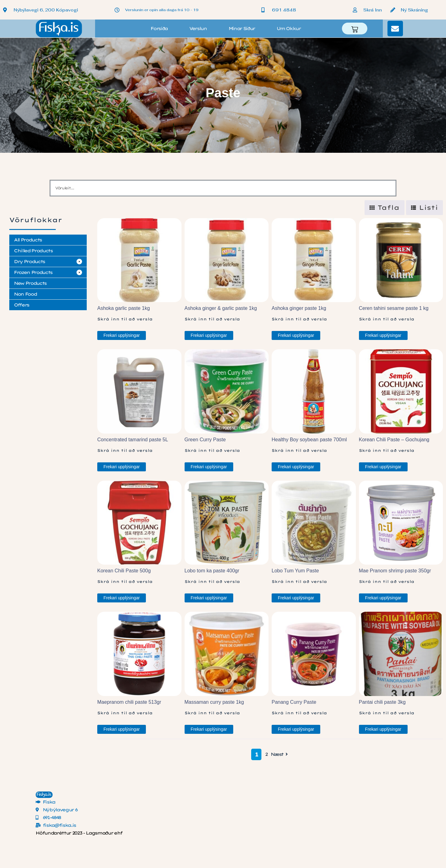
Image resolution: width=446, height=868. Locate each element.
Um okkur (289, 29)
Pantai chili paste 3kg (382, 702)
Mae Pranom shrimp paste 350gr (395, 571)
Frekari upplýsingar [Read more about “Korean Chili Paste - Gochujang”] (383, 467)
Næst (280, 754)
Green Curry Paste (205, 440)
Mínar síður (242, 29)
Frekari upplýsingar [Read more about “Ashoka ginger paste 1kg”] (296, 335)
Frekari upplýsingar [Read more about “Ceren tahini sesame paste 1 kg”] (383, 335)
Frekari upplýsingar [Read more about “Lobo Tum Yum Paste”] (296, 598)
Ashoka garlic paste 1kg (124, 308)
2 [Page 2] (266, 754)
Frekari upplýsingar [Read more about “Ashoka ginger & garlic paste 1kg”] (209, 335)
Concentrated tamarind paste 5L (133, 440)
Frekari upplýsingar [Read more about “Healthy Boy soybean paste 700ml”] (296, 467)
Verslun (198, 29)
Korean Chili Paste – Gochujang (394, 440)
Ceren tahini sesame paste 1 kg (394, 308)
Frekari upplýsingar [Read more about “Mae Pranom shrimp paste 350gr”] (383, 598)
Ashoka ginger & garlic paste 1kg (221, 308)
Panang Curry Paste (294, 702)
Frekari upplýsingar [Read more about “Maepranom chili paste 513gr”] (122, 729)
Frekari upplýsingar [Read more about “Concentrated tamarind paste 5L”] (122, 467)
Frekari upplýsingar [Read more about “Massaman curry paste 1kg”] (209, 729)
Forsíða (159, 29)
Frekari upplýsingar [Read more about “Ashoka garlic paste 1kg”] (122, 335)
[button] (48, 262)
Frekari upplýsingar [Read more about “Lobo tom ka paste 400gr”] (209, 598)
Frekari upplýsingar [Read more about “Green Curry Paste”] (209, 467)
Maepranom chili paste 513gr (129, 702)
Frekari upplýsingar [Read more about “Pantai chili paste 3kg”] (383, 729)
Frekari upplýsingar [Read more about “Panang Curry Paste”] (296, 729)
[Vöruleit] (223, 188)
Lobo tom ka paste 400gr (212, 571)
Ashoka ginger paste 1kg (299, 308)
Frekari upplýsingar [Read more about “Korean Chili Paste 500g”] (122, 598)
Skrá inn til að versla (125, 319)
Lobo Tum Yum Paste (295, 571)
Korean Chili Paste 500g (124, 571)
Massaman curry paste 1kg (214, 702)
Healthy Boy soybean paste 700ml (309, 440)
